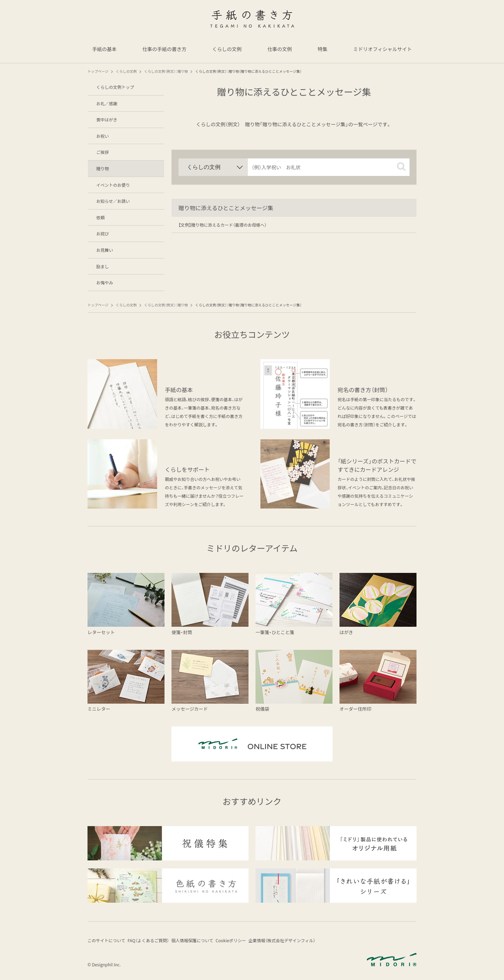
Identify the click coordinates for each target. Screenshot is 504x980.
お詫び (103, 233)
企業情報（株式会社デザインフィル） (300, 942)
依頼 (100, 217)
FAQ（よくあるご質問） (153, 942)
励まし (103, 266)
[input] (329, 167)
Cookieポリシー (244, 942)
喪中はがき (107, 119)
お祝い (103, 136)
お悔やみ (105, 282)
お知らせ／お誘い (113, 201)
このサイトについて (106, 942)
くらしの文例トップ (115, 87)
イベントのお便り (113, 185)
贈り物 (103, 168)
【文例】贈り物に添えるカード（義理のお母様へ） (223, 225)
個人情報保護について (202, 942)
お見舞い (105, 250)
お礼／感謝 (107, 103)
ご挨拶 (103, 152)
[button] (401, 167)
